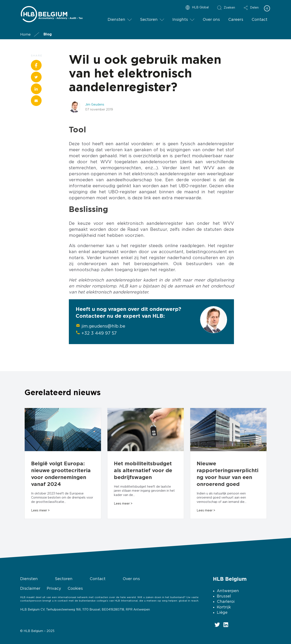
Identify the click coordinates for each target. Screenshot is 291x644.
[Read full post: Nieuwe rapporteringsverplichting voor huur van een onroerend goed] (228, 430)
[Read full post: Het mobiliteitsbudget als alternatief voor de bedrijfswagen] (146, 430)
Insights (180, 19)
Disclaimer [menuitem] (30, 588)
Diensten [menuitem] (29, 579)
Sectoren (149, 19)
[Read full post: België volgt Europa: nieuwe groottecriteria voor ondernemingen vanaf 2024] (63, 430)
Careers (236, 19)
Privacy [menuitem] (54, 588)
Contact (259, 19)
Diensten (116, 19)
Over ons (211, 19)
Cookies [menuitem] (75, 588)
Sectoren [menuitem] (64, 579)
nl (267, 8)
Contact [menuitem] (98, 579)
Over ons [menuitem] (131, 579)
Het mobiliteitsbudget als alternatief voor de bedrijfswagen (143, 471)
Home (25, 34)
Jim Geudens (95, 104)
